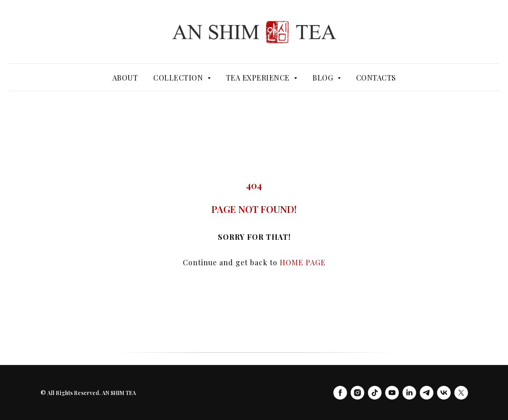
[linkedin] (409, 393)
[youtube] (392, 393)
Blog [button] (324, 78)
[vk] (444, 393)
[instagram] (357, 393)
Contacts (376, 78)
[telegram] (427, 393)
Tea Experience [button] (259, 78)
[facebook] (340, 393)
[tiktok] (375, 393)
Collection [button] (179, 78)
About (125, 78)
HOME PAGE (303, 262)
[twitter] (461, 393)
